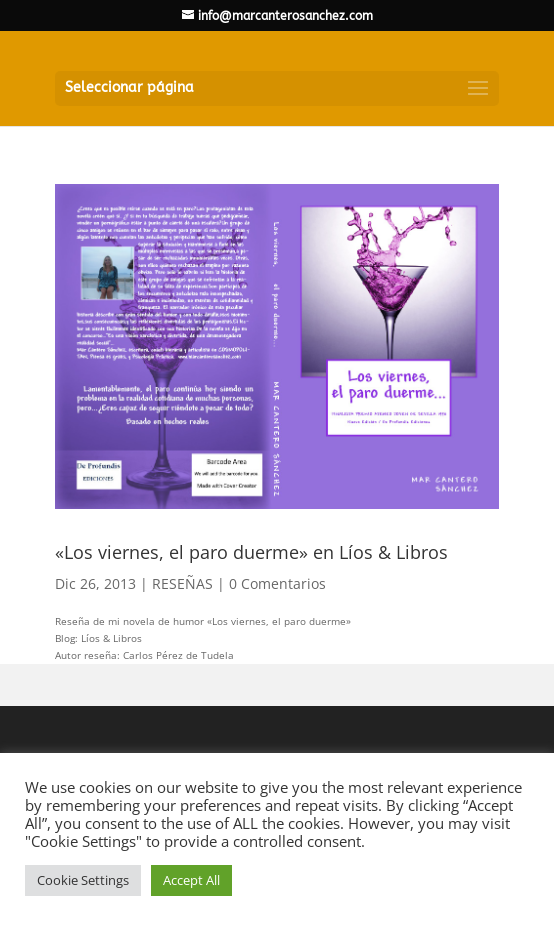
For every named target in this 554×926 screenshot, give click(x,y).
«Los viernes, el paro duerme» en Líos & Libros (251, 552)
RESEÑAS (182, 583)
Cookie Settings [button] (83, 880)
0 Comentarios (277, 583)
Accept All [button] (191, 880)
